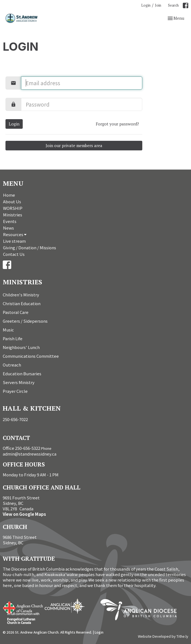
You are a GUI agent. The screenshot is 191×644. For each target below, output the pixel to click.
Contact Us (14, 254)
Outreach (12, 365)
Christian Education (22, 303)
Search (173, 5)
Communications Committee (31, 356)
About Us (12, 201)
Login (146, 5)
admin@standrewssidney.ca (30, 454)
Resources (15, 234)
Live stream (14, 241)
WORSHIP (13, 208)
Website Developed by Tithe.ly (163, 636)
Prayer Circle (15, 391)
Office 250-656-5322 (21, 448)
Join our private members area (74, 145)
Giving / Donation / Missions (30, 247)
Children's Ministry (21, 295)
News (8, 228)
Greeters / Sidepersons (25, 321)
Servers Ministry (19, 382)
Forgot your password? (117, 124)
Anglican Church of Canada (23, 607)
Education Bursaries (22, 373)
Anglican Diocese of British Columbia (141, 611)
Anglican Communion (65, 606)
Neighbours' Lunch (21, 347)
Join (158, 5)
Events (10, 221)
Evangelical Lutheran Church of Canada (21, 619)
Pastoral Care (16, 312)
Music (8, 330)
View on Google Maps (24, 514)
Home (9, 195)
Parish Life (13, 338)
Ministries (13, 215)
